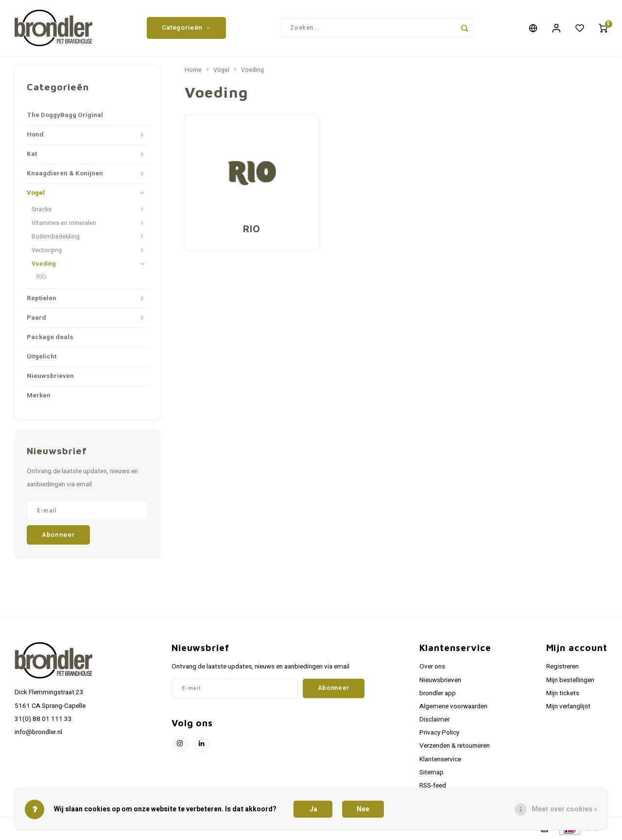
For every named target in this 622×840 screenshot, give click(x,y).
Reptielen (42, 298)
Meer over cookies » (564, 809)
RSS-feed (433, 786)
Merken (39, 395)
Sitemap (432, 772)
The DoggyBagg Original (65, 115)
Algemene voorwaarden (453, 706)
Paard (36, 318)
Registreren (562, 667)
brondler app (438, 693)
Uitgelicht (42, 357)
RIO (41, 277)
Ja (313, 809)
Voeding (44, 264)
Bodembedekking (56, 237)
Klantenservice (440, 759)
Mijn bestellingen (570, 680)
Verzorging (47, 250)
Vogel (36, 193)
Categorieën (186, 28)
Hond (35, 135)
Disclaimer (434, 720)
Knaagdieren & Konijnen (65, 173)
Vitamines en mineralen (64, 223)
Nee (363, 809)
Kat (32, 154)
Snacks (42, 209)
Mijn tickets (563, 693)
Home (193, 70)
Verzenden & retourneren (455, 746)
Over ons (432, 667)
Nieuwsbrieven (50, 376)
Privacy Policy (439, 733)
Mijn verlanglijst (568, 706)
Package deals (50, 337)
